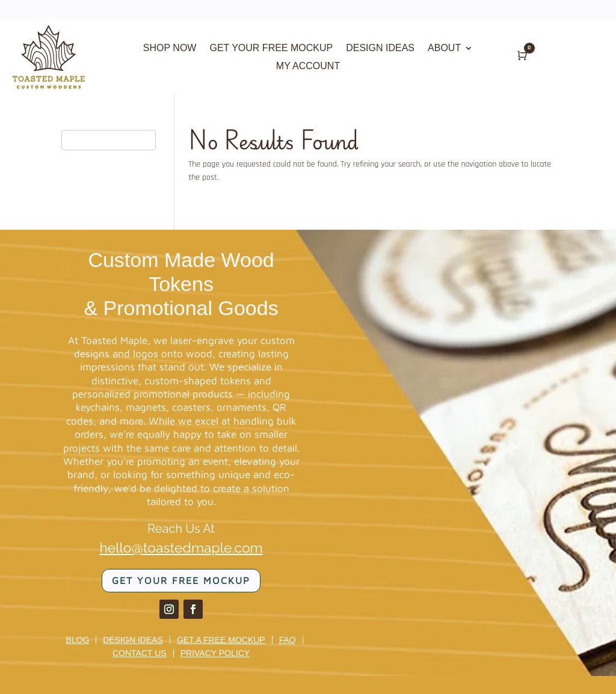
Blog (77, 640)
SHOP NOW (170, 48)
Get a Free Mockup (221, 640)
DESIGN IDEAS (380, 48)
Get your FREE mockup (181, 580)
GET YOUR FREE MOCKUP (271, 48)
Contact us (140, 653)
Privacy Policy (215, 653)
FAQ (288, 640)
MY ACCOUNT (308, 66)
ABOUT (444, 48)
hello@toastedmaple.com (181, 548)
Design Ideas (133, 640)
